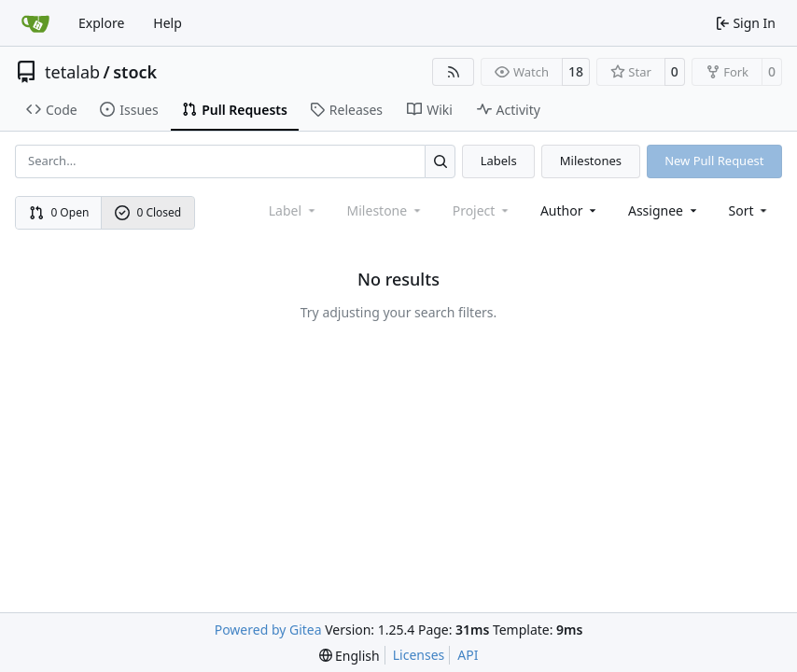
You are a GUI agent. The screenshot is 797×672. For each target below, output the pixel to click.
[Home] (35, 23)
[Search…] (440, 161)
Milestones (591, 161)
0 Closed (148, 212)
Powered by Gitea (268, 630)
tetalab (72, 72)
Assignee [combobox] (664, 210)
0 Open (59, 212)
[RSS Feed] (454, 72)
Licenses (419, 655)
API (468, 655)
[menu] (750, 210)
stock (135, 72)
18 (576, 71)
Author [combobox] (570, 210)
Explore (101, 23)
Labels (499, 161)
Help (168, 23)
